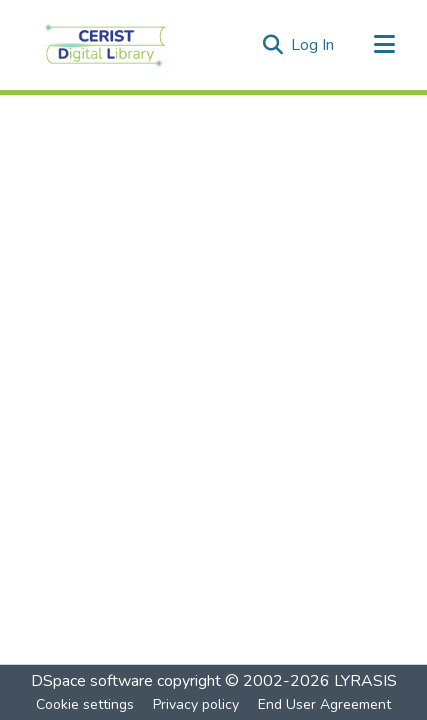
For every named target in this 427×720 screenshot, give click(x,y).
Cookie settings (85, 704)
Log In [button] (313, 45)
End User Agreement (324, 704)
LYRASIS (365, 681)
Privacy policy (196, 704)
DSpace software (92, 681)
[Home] (105, 45)
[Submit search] (272, 45)
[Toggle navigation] (384, 45)
